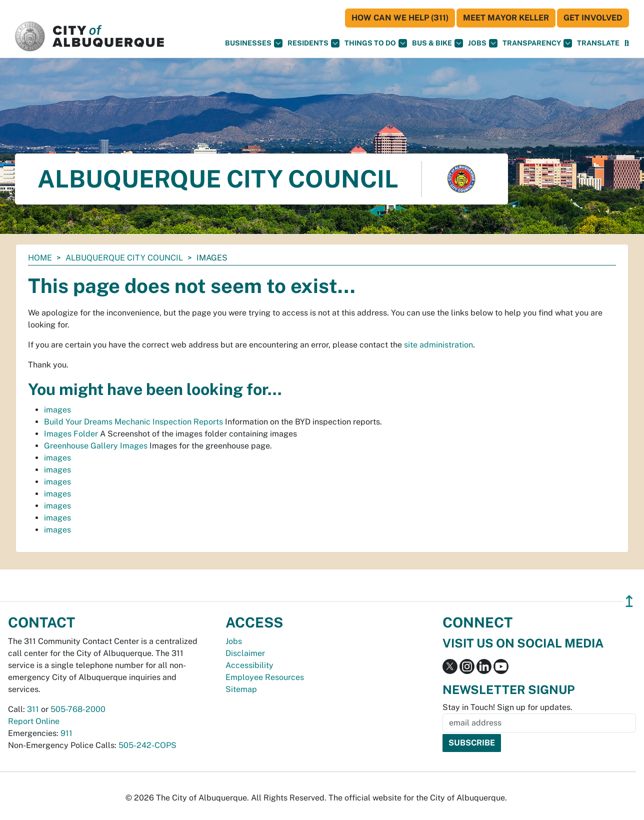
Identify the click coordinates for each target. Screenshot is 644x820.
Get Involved (593, 18)
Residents (313, 43)
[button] (598, 43)
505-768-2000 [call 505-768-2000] (78, 709)
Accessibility (249, 665)
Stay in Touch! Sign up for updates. (507, 707)
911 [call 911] (66, 733)
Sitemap (241, 689)
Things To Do (376, 43)
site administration (438, 345)
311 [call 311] (33, 709)
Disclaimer (245, 653)
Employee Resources (265, 677)
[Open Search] (627, 43)
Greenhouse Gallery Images (96, 446)
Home (40, 258)
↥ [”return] (629, 601)
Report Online (34, 721)
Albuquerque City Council (124, 258)
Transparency (537, 43)
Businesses (254, 43)
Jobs (483, 43)
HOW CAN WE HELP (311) (400, 18)
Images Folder (71, 434)
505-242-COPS (147, 745)
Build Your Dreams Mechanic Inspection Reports (133, 422)
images (57, 410)
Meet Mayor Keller (506, 18)
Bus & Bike (437, 43)
